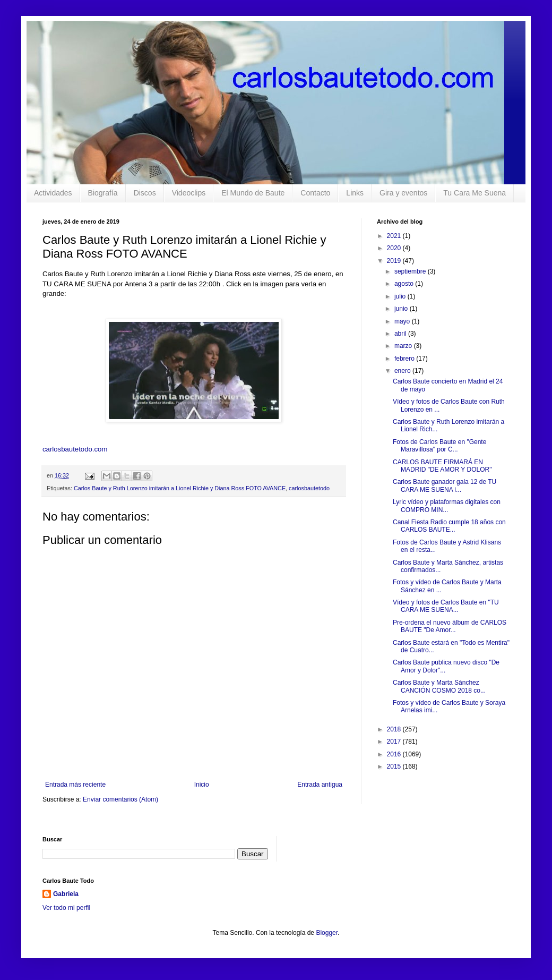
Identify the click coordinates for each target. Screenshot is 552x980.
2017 (395, 742)
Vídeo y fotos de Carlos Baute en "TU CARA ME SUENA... (446, 606)
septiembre (411, 271)
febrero (405, 359)
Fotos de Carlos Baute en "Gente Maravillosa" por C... (439, 446)
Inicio (202, 785)
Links (355, 193)
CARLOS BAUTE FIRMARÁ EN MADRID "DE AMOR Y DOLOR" (442, 466)
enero (403, 371)
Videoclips (189, 193)
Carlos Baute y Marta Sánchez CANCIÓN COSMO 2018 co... (439, 686)
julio (401, 296)
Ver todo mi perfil (66, 908)
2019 (395, 261)
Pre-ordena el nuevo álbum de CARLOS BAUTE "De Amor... (450, 626)
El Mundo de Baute (253, 193)
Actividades (53, 193)
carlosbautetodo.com (76, 449)
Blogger (327, 933)
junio (402, 309)
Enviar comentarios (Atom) (120, 799)
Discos (145, 193)
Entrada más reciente (75, 785)
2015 (395, 766)
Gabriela (66, 894)
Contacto (315, 193)
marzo (404, 346)
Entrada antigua (320, 785)
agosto (405, 284)
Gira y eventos (403, 193)
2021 (395, 236)
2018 (395, 729)
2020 (395, 248)
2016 (395, 754)
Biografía (103, 193)
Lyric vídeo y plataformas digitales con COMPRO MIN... (447, 506)
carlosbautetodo (309, 488)
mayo (403, 321)
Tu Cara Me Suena (475, 193)
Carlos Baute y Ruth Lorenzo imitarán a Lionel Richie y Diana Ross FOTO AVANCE (180, 488)
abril (401, 334)
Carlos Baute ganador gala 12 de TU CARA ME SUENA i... (445, 485)
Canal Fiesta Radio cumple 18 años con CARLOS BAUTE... (449, 526)
